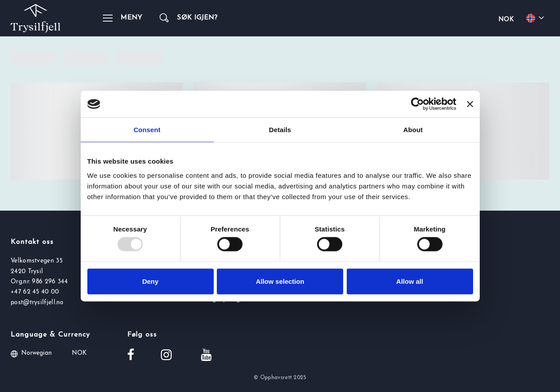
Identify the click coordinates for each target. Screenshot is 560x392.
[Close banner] (470, 104)
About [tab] (413, 130)
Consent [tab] (147, 130)
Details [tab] (280, 130)
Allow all (410, 281)
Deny (151, 281)
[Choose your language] (537, 18)
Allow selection (280, 281)
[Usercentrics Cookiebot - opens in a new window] (417, 104)
